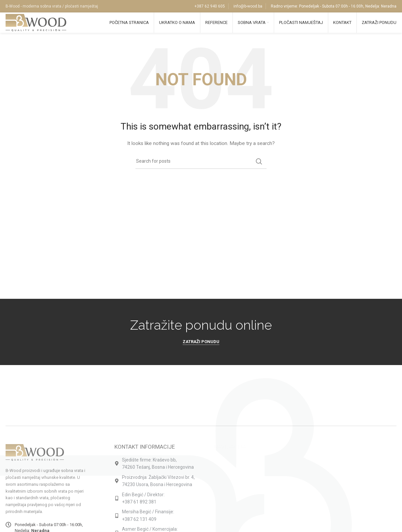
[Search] (201, 168)
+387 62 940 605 (210, 7)
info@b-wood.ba (248, 7)
